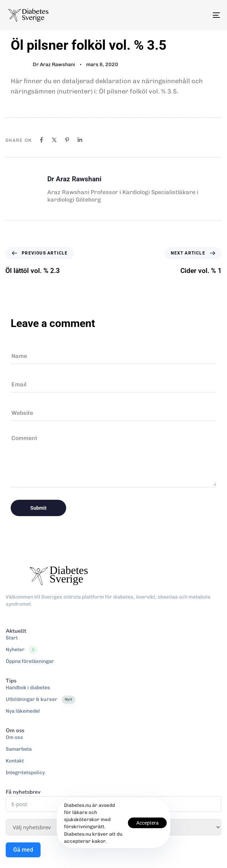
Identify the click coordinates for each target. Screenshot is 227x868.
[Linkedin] (80, 140)
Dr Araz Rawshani (54, 65)
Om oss (14, 737)
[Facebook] (41, 140)
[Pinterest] (67, 140)
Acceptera (147, 823)
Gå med (23, 850)
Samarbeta (19, 749)
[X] (54, 140)
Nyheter (22, 650)
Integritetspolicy (25, 773)
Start (12, 638)
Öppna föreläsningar (30, 661)
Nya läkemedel (23, 711)
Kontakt (15, 761)
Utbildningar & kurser (41, 700)
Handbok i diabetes (28, 688)
